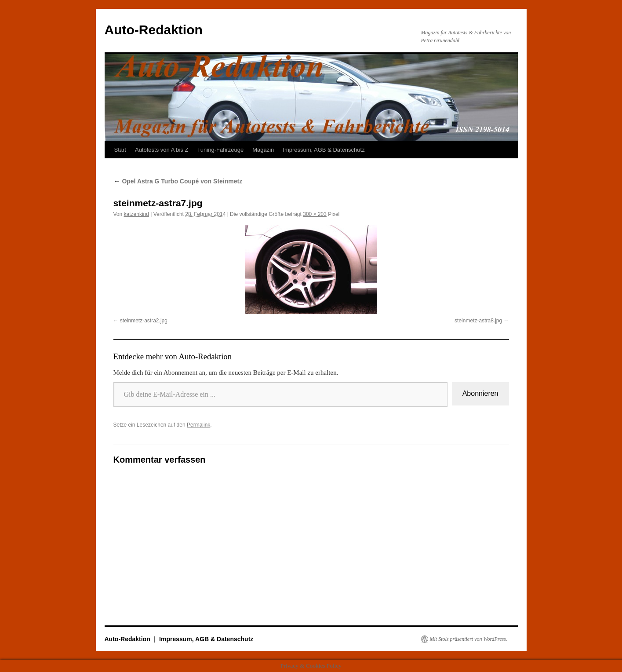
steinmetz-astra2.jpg (144, 321)
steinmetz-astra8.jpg (478, 321)
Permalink (198, 425)
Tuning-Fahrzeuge (220, 150)
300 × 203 (315, 214)
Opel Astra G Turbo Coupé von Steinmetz (178, 181)
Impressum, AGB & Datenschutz (324, 150)
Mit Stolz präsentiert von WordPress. (469, 639)
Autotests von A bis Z (162, 150)
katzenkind (136, 214)
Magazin (263, 150)
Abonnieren (480, 393)
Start (120, 150)
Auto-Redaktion (154, 30)
